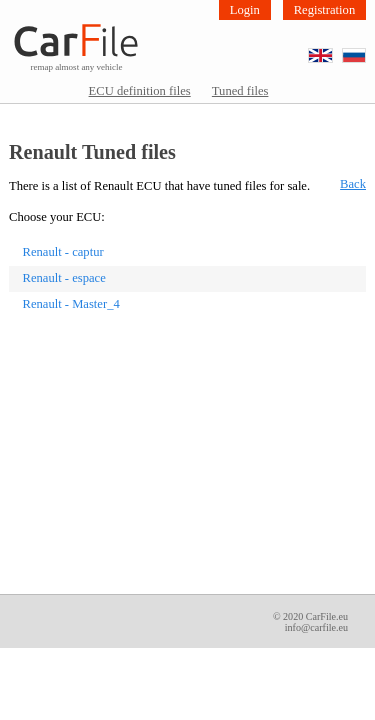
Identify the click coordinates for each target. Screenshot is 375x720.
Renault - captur (63, 252)
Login (245, 10)
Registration (325, 10)
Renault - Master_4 (71, 304)
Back (353, 184)
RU (365, 49)
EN (332, 49)
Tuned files (240, 91)
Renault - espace (64, 278)
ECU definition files (140, 91)
